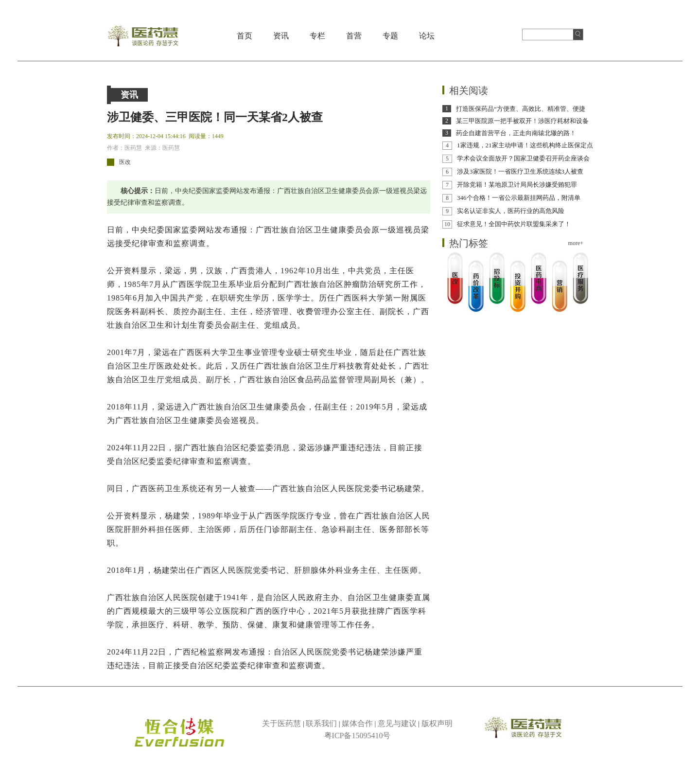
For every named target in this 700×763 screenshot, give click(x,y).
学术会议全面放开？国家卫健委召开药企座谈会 (523, 158)
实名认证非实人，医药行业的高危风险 (511, 211)
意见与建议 (397, 723)
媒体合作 (357, 723)
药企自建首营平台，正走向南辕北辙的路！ (516, 133)
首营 (354, 36)
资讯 (281, 36)
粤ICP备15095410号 (358, 736)
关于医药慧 (281, 723)
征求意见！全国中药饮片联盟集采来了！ (514, 224)
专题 (390, 36)
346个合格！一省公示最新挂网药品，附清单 (519, 198)
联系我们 (321, 723)
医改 (125, 162)
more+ (576, 243)
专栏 (317, 36)
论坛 (427, 36)
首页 (245, 36)
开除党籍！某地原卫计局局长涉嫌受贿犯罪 (517, 185)
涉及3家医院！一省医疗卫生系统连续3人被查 (520, 171)
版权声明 (437, 723)
